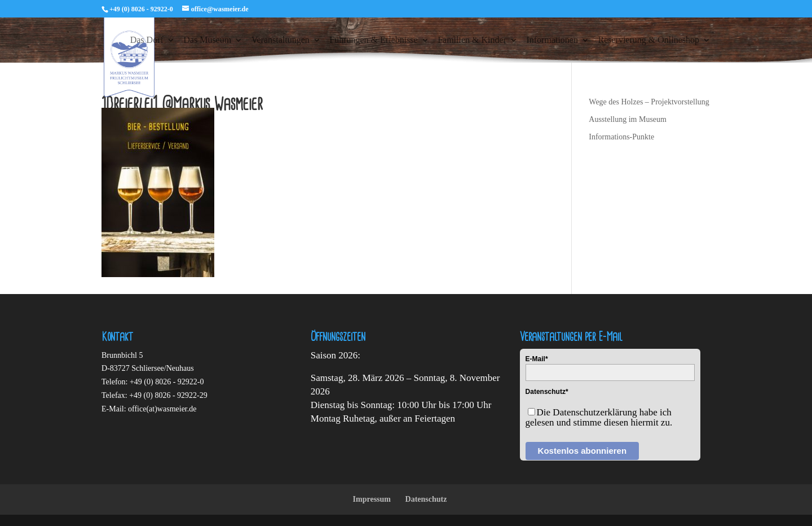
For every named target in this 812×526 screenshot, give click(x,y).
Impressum (372, 499)
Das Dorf (147, 40)
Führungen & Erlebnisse (373, 40)
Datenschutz (426, 499)
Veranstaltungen (281, 40)
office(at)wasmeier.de (162, 409)
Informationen (552, 40)
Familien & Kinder (472, 40)
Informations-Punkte (621, 137)
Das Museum (207, 40)
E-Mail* (537, 359)
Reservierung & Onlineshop (648, 40)
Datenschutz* (547, 392)
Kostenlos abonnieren (582, 451)
